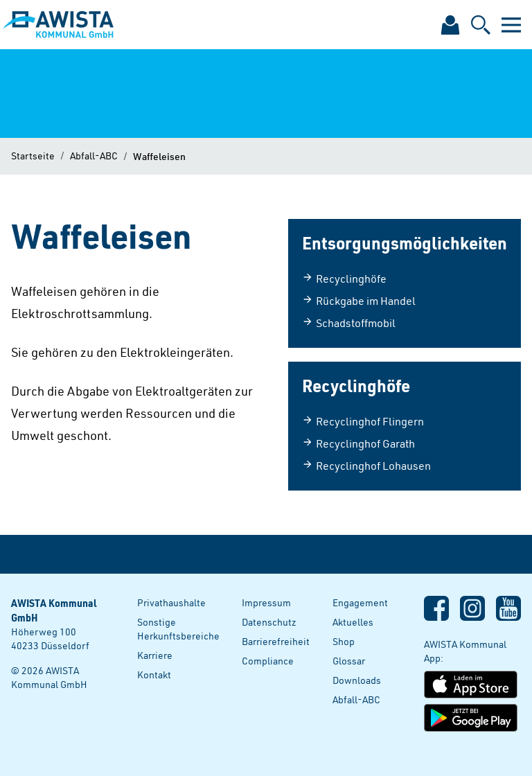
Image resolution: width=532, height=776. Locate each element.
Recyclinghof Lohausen (366, 466)
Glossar (349, 661)
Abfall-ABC (94, 156)
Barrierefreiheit (276, 641)
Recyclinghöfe (344, 279)
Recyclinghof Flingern (363, 421)
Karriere (155, 655)
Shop (344, 641)
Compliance (268, 661)
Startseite (33, 156)
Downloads (357, 680)
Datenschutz (269, 622)
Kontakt (154, 674)
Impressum (266, 602)
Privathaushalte (171, 602)
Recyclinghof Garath (358, 443)
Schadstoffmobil (349, 323)
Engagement (360, 602)
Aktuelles (353, 622)
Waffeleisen (159, 156)
